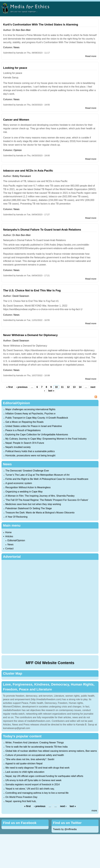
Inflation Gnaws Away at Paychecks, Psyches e (30, 414)
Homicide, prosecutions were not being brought (30, 455)
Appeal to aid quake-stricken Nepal (24, 764)
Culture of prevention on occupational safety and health (35, 755)
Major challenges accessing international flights (30, 409)
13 (74, 387)
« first (10, 387)
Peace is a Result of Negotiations (23, 430)
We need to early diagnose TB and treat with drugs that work (37, 768)
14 (80, 387)
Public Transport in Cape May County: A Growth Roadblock (37, 418)
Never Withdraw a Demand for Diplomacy (30, 335)
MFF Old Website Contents (50, 663)
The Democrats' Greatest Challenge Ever (27, 471)
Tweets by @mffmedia (65, 829)
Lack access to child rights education (25, 772)
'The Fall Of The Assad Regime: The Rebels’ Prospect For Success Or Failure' (47, 500)
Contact (9, 549)
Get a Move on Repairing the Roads (24, 422)
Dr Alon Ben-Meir (22, 30)
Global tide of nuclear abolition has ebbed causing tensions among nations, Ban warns (51, 751)
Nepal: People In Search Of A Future (25, 443)
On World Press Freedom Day (21, 797)
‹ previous (22, 387)
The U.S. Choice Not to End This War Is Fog (32, 290)
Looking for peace (15, 68)
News (16, 47)
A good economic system (19, 483)
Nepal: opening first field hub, (21, 801)
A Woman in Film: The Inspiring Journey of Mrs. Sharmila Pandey (40, 496)
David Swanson (21, 296)
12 (68, 387)
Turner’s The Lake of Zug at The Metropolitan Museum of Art (37, 475)
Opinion (18, 150)
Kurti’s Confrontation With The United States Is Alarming (41, 24)
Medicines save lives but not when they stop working (33, 504)
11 (62, 387)
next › (63, 806)
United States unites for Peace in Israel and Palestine (34, 426)
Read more (91, 56)
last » (51, 391)
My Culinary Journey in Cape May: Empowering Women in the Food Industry (46, 439)
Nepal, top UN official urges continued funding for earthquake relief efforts (44, 776)
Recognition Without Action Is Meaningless (28, 487)
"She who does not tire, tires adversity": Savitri (30, 759)
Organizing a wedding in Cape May (24, 492)
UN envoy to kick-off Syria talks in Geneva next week (33, 780)
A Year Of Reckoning (16, 517)
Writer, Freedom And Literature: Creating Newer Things (35, 743)
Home (8, 532)
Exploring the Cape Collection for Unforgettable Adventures (37, 435)
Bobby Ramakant (22, 176)
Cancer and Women (16, 120)
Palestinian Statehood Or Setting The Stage (29, 508)
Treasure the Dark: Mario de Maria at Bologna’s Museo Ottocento (40, 513)
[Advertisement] (50, 606)
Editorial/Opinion (16, 540)
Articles (9, 536)
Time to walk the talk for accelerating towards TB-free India (36, 747)
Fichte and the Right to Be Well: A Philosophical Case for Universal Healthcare (47, 479)
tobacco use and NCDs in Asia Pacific (28, 171)
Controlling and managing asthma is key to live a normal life (37, 793)
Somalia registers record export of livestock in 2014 (33, 784)
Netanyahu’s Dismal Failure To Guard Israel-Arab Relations (42, 230)
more (94, 811)
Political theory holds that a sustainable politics (30, 451)
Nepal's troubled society (18, 447)
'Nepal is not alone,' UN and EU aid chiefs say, (30, 789)
